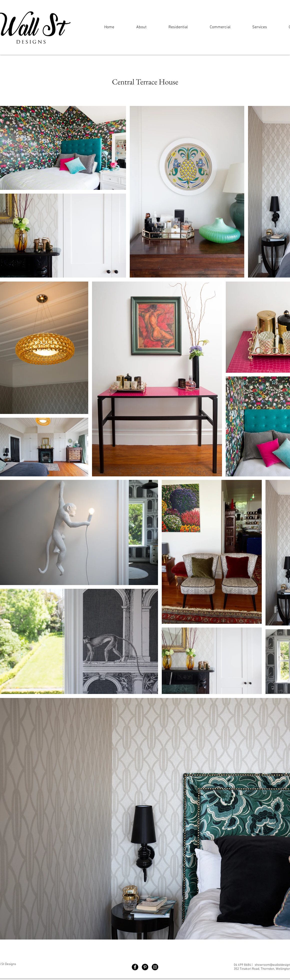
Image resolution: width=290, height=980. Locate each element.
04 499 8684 (242, 965)
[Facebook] (135, 967)
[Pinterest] (145, 967)
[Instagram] (155, 967)
